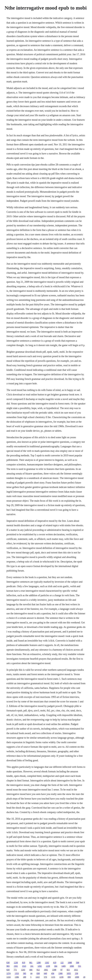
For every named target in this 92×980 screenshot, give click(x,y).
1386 (17, 977)
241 (32, 966)
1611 (76, 970)
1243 (23, 970)
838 (38, 973)
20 (84, 977)
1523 (24, 966)
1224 (9, 977)
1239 (48, 966)
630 (8, 963)
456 (53, 973)
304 (56, 966)
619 (55, 963)
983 (8, 966)
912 (38, 970)
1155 (53, 977)
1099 (77, 977)
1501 (16, 966)
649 (45, 973)
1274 (9, 973)
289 (25, 977)
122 (62, 963)
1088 (70, 963)
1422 (38, 977)
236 (77, 973)
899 (69, 977)
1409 (64, 966)
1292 (40, 966)
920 (8, 970)
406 (31, 970)
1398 (54, 970)
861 (31, 963)
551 (80, 966)
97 (62, 970)
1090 (72, 966)
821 (68, 970)
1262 (47, 963)
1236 (16, 963)
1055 (69, 973)
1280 (39, 963)
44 (31, 973)
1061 (46, 970)
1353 (17, 973)
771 (15, 970)
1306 (60, 973)
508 (78, 963)
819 (24, 963)
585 (25, 973)
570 (45, 977)
